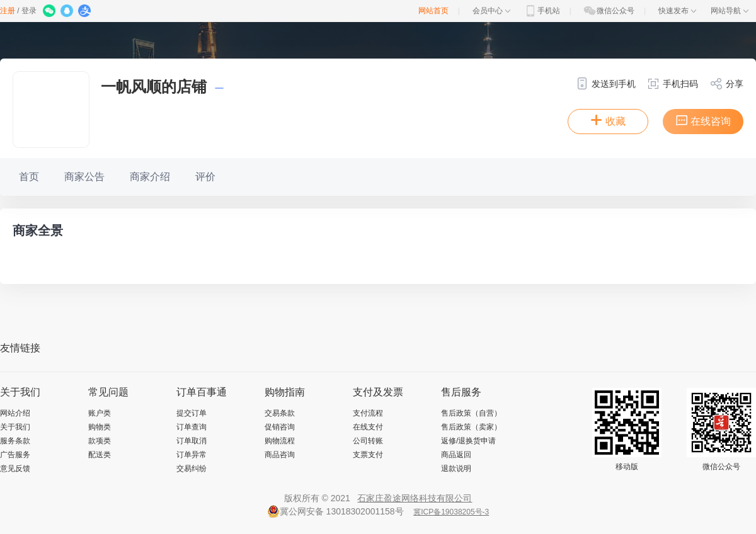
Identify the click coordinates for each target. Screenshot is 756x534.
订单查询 (192, 427)
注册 (8, 11)
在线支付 (368, 427)
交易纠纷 (192, 469)
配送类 (100, 455)
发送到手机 (606, 84)
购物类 (100, 427)
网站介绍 (15, 413)
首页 (29, 177)
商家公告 (84, 177)
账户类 (100, 413)
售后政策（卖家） (471, 427)
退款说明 (456, 469)
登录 (29, 11)
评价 (205, 177)
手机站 (542, 11)
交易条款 (280, 413)
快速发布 (677, 11)
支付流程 (368, 413)
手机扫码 (673, 84)
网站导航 (730, 11)
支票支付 (368, 455)
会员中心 (491, 11)
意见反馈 (15, 469)
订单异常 (192, 455)
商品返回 (456, 455)
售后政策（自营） (471, 413)
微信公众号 (609, 11)
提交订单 (192, 413)
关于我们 (15, 427)
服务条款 (15, 441)
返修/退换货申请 (468, 441)
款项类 (100, 441)
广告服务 (15, 455)
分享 (727, 84)
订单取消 (192, 441)
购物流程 (280, 441)
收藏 (608, 120)
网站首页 (433, 11)
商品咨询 (280, 455)
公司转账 (368, 441)
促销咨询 (280, 427)
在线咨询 (703, 120)
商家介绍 (150, 177)
